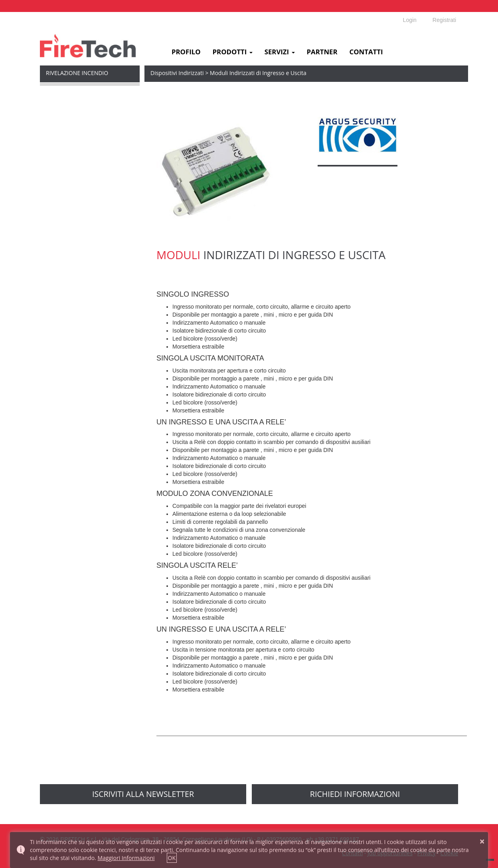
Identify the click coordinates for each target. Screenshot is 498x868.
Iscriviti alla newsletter (143, 794)
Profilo (186, 52)
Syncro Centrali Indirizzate (80, 114)
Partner (322, 52)
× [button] (482, 841)
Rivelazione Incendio (77, 73)
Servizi (280, 52)
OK (172, 858)
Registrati (444, 20)
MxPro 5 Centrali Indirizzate (82, 92)
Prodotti (233, 52)
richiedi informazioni (355, 794)
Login (410, 20)
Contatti (366, 52)
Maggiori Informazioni (126, 858)
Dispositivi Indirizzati (73, 136)
